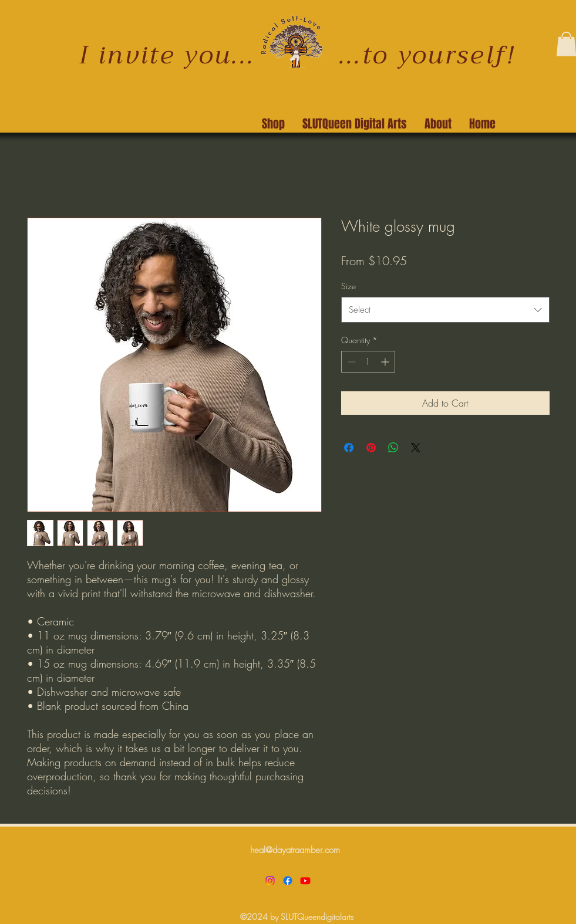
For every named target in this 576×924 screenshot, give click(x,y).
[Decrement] (350, 362)
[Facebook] (288, 881)
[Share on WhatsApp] (393, 448)
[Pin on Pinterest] (371, 448)
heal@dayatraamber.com (295, 850)
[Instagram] (270, 881)
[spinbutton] (368, 362)
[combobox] (445, 310)
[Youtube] (305, 881)
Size (348, 286)
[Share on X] (416, 448)
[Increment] (386, 362)
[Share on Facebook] (349, 448)
